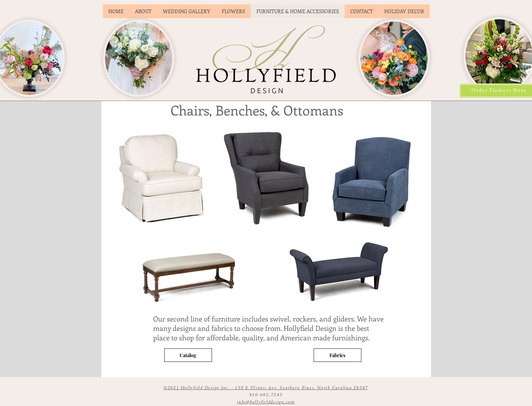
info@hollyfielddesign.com (266, 402)
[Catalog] (188, 355)
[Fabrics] (338, 355)
